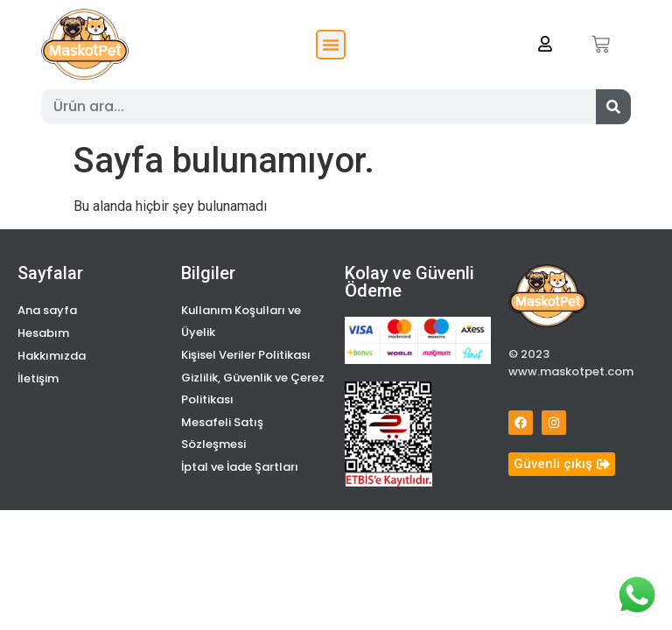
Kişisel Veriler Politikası (246, 355)
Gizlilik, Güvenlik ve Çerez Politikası (253, 388)
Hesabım (43, 333)
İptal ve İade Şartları (240, 467)
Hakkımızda (52, 356)
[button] (331, 45)
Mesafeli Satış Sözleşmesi (222, 433)
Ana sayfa (47, 310)
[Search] (613, 107)
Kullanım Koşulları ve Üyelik (241, 321)
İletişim (38, 378)
